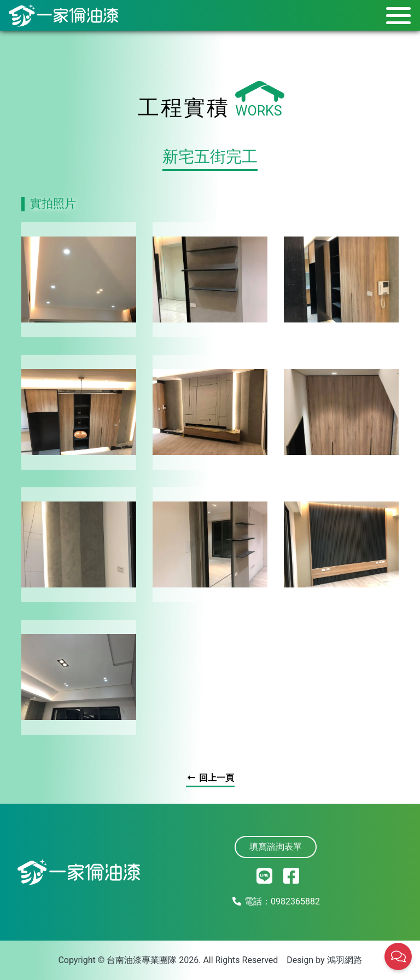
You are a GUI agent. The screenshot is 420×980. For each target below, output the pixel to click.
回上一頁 (210, 778)
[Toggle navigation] (395, 15)
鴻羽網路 (345, 960)
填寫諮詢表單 (276, 847)
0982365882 (295, 901)
